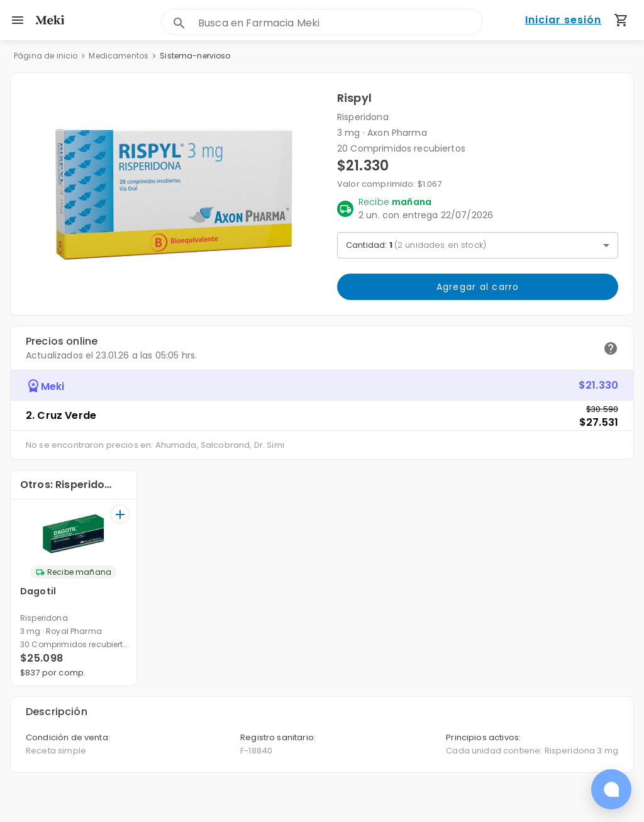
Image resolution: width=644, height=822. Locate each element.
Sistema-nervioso (195, 56)
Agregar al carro (478, 287)
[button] (174, 194)
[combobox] (340, 23)
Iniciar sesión (563, 20)
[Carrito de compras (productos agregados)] (621, 20)
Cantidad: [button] (416, 245)
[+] (120, 514)
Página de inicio (46, 56)
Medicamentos (119, 56)
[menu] (18, 20)
